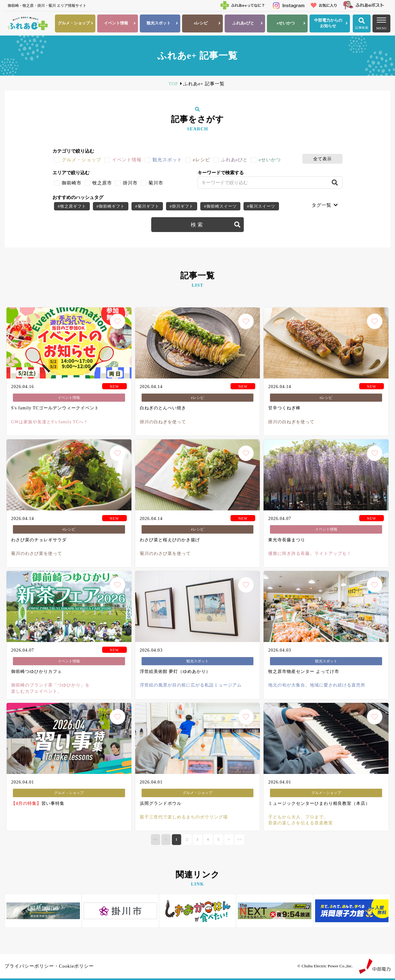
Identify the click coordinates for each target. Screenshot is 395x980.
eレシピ (202, 160)
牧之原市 (102, 183)
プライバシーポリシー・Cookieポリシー (49, 966)
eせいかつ (270, 160)
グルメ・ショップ (81, 160)
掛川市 (130, 183)
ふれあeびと (235, 160)
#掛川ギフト (182, 206)
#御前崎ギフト (111, 206)
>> (239, 839)
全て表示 (322, 159)
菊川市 (156, 183)
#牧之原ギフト (72, 206)
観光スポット (167, 160)
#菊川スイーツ (261, 206)
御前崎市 (72, 183)
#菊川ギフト (147, 206)
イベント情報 (127, 160)
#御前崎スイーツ (220, 206)
